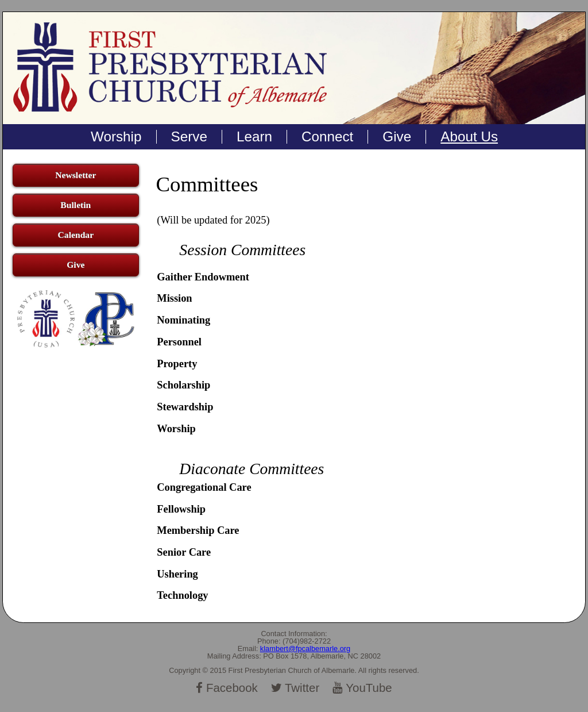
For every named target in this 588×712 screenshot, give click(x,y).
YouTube (362, 688)
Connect (327, 137)
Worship (116, 137)
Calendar (76, 235)
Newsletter (76, 175)
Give (397, 137)
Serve (189, 137)
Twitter (295, 688)
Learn (254, 137)
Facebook (227, 688)
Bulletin (76, 205)
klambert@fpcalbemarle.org (305, 649)
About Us (469, 137)
